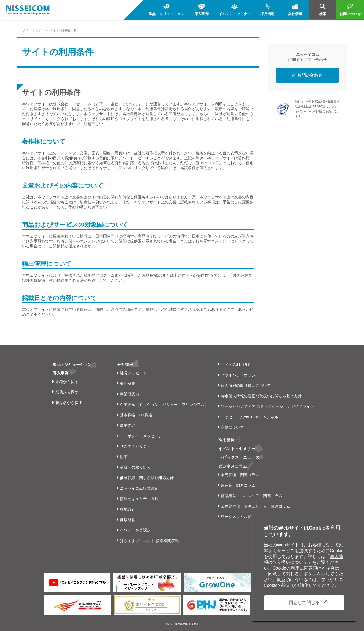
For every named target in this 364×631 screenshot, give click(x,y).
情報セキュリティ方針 (138, 499)
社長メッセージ (132, 373)
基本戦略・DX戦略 (135, 415)
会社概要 (126, 384)
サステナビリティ (134, 446)
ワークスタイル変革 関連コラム (250, 516)
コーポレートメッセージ (140, 436)
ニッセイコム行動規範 (138, 488)
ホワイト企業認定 (134, 530)
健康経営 (126, 520)
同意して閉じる (304, 602)
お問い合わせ (310, 75)
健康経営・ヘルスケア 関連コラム (252, 495)
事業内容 (126, 425)
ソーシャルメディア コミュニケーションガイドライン (268, 406)
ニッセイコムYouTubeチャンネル (250, 417)
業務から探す (67, 392)
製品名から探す (69, 403)
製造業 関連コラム (238, 484)
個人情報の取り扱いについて (246, 385)
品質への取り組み (134, 467)
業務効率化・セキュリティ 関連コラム (255, 505)
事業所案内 (128, 394)
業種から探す (67, 382)
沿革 (122, 457)
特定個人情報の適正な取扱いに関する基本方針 (261, 396)
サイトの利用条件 (236, 365)
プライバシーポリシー (240, 375)
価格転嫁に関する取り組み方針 (145, 478)
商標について (232, 427)
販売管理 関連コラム (240, 474)
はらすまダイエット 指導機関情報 (148, 541)
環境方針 (126, 509)
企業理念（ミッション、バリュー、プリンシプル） (163, 405)
